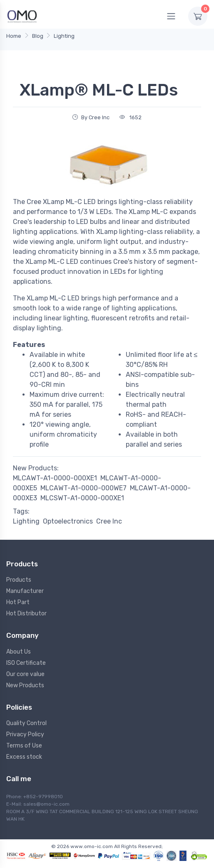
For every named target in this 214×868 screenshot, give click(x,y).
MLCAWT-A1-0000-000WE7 (83, 488)
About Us (19, 652)
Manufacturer (25, 591)
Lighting (64, 36)
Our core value (25, 674)
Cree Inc (109, 521)
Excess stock (24, 757)
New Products (25, 685)
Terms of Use (24, 746)
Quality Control (26, 723)
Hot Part (18, 602)
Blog (38, 36)
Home (14, 36)
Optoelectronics (68, 521)
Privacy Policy (25, 734)
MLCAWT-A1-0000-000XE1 (55, 478)
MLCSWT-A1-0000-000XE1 (82, 498)
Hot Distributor (26, 614)
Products (19, 580)
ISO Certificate (26, 663)
